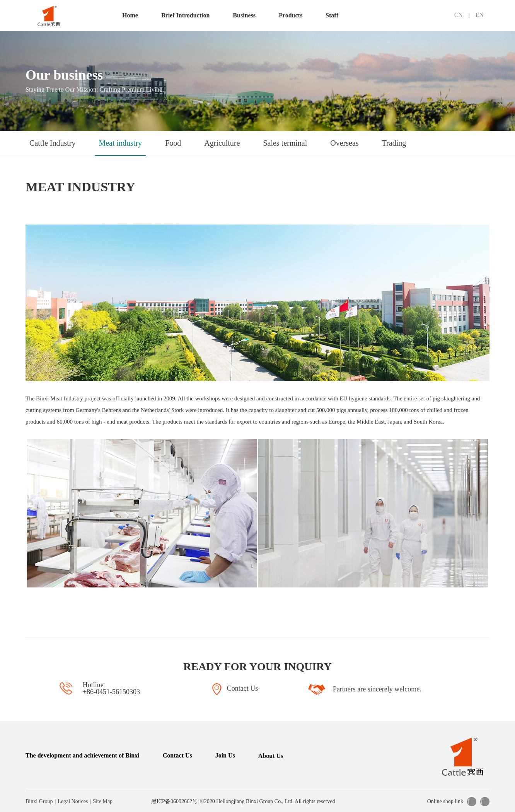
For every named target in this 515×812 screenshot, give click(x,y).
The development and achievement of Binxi (83, 755)
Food (173, 143)
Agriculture (222, 143)
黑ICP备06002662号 (174, 801)
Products (291, 15)
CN (459, 15)
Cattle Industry (52, 143)
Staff (332, 15)
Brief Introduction (185, 15)
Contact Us (177, 755)
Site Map (103, 802)
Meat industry (120, 143)
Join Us (225, 755)
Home (130, 15)
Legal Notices (73, 802)
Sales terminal (285, 143)
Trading (394, 143)
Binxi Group (39, 802)
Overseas (344, 143)
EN (480, 15)
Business (244, 15)
